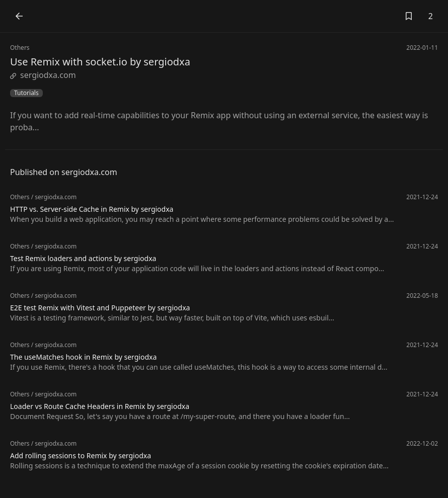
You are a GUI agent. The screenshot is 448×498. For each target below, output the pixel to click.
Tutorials (26, 93)
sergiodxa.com (43, 75)
